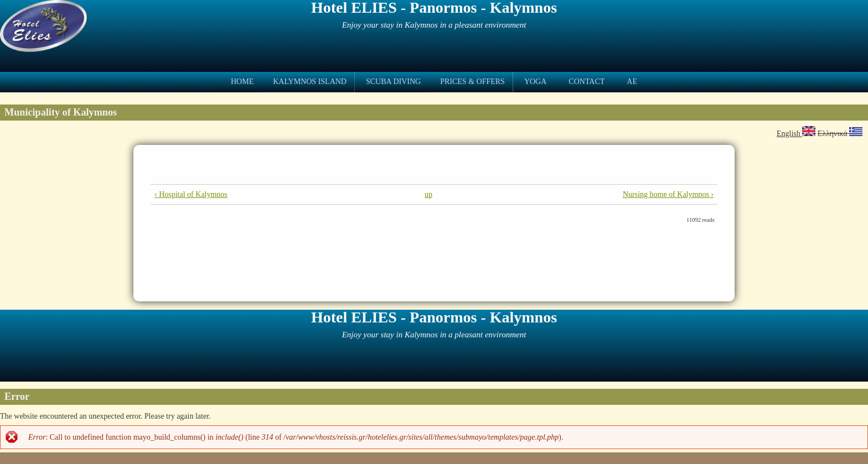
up (428, 194)
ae (632, 82)
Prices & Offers (472, 82)
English (796, 134)
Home (242, 82)
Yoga (535, 82)
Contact (587, 82)
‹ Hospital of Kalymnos (191, 194)
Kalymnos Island (310, 82)
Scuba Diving (393, 82)
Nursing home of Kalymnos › (668, 194)
